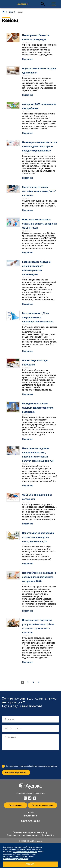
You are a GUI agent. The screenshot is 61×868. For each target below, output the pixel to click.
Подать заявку (16, 805)
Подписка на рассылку (43, 805)
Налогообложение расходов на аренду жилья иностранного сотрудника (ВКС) (39, 577)
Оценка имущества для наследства (35, 363)
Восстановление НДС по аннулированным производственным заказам (38, 317)
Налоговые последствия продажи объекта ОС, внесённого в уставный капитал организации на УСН (38, 455)
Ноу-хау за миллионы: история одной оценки (39, 71)
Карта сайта (48, 835)
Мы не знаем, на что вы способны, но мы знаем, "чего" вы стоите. (39, 191)
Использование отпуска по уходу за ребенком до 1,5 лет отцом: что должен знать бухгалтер (38, 626)
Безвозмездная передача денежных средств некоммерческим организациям (36, 268)
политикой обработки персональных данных (38, 766)
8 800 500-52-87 (22, 4)
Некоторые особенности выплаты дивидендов (36, 37)
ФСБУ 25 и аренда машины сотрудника (37, 497)
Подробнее (28, 59)
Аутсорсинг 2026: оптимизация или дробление (39, 106)
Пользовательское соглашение (22, 835)
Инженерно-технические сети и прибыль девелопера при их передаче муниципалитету (39, 146)
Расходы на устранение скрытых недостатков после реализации (38, 408)
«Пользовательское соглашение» (25, 852)
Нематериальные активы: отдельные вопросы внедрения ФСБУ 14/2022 (39, 224)
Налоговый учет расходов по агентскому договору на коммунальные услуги (38, 537)
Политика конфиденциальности (29, 832)
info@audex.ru (31, 816)
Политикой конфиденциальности (16, 859)
